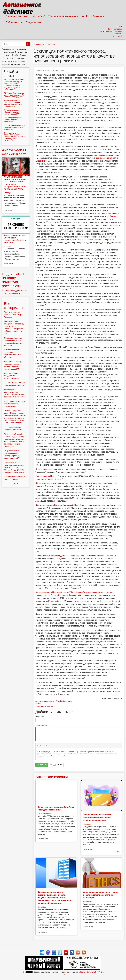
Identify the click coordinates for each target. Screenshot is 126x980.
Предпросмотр (56, 765)
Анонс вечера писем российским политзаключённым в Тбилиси (15, 239)
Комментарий (42, 725)
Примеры (47, 617)
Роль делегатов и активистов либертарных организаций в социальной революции (97, 817)
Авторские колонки (52, 777)
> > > (16, 484)
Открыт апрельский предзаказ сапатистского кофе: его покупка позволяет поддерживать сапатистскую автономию (14, 467)
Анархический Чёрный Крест (14, 152)
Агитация (98, 16)
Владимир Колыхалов (44, 706)
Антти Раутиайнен (45, 814)
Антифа (59, 701)
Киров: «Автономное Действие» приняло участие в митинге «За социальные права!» (13, 103)
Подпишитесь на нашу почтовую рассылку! (14, 280)
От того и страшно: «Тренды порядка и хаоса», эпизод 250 (12, 112)
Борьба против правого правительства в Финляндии (13, 120)
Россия (38, 704)
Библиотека (14, 22)
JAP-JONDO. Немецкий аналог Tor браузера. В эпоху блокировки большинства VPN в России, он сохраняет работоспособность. (13, 84)
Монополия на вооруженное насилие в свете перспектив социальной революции (101, 895)
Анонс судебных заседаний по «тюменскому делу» (12, 376)
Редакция (8, 193)
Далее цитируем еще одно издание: (52, 483)
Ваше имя (40, 716)
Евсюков (98, 240)
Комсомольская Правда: (47, 476)
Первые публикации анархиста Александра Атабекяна (13, 315)
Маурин (107, 240)
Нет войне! (38, 16)
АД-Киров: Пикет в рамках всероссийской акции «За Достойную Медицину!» (14, 95)
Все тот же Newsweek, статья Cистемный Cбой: (58, 505)
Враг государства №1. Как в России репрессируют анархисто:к (14, 127)
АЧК (86, 16)
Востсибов (87, 824)
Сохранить (42, 765)
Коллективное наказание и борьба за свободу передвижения (15, 404)
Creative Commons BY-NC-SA (92, 972)
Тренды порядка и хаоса (63, 16)
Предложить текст (17, 16)
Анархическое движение (45, 44)
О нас (63, 974)
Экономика (67, 701)
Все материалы (14, 306)
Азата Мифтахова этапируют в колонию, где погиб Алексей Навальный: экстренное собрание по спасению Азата (15, 183)
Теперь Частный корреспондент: (51, 556)
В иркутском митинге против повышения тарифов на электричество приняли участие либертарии (15, 137)
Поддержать (33, 22)
